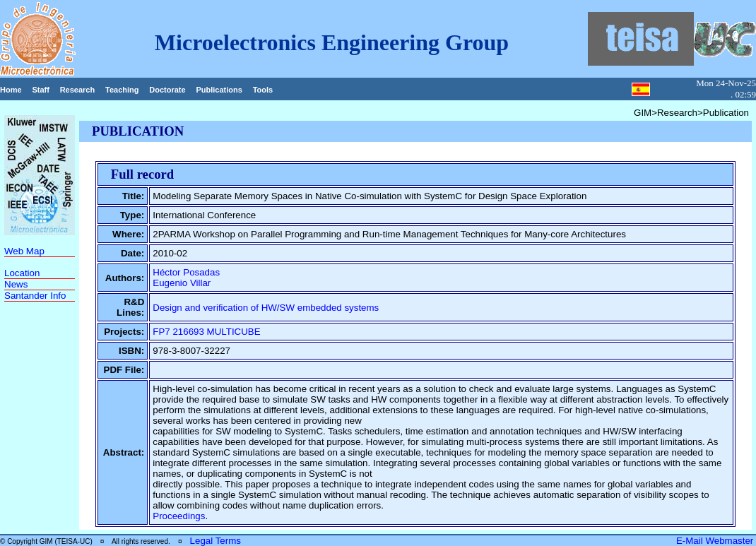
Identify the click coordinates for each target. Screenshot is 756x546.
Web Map (24, 251)
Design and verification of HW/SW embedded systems (266, 308)
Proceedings (179, 516)
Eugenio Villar (182, 283)
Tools (263, 90)
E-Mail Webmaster (716, 541)
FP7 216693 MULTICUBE (206, 332)
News (16, 284)
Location (22, 273)
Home (11, 90)
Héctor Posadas (186, 272)
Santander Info (35, 296)
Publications (219, 90)
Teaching (122, 90)
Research (78, 90)
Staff (40, 90)
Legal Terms (215, 541)
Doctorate (167, 90)
